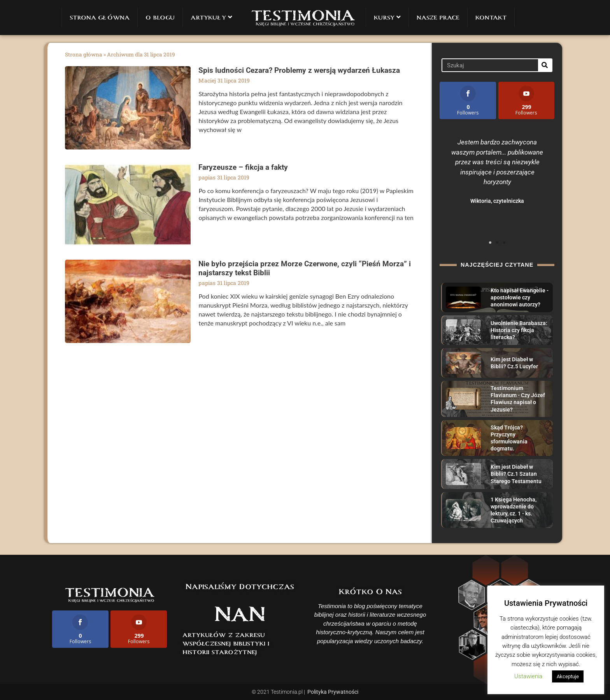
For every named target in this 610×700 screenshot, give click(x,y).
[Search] (545, 65)
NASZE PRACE (438, 18)
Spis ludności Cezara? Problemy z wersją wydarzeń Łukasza (299, 70)
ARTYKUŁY (211, 18)
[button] (490, 243)
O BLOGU (160, 18)
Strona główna (84, 55)
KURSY (387, 18)
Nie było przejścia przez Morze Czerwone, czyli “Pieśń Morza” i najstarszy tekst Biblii (305, 268)
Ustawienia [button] (528, 676)
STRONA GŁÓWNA (100, 18)
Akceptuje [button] (568, 676)
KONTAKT (491, 18)
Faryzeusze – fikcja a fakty (243, 167)
